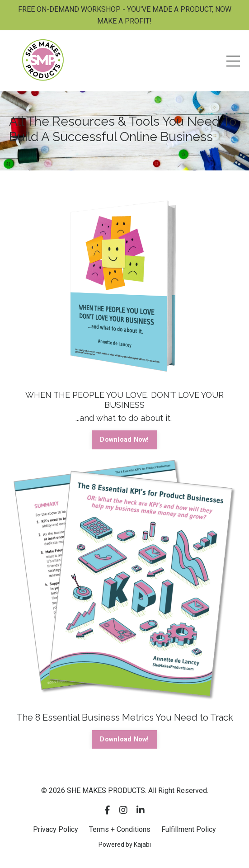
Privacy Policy (56, 829)
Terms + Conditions (120, 829)
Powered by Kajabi (125, 844)
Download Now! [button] (124, 440)
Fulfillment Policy (189, 829)
